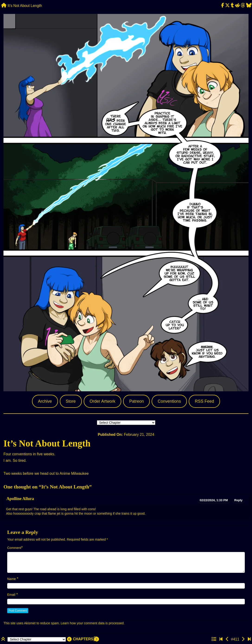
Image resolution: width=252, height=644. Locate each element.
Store (71, 401)
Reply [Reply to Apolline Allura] (238, 500)
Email (11, 595)
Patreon (136, 401)
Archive (45, 401)
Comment (14, 548)
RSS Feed (204, 401)
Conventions (169, 401)
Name (11, 579)
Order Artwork (102, 401)
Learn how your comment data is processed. (93, 623)
